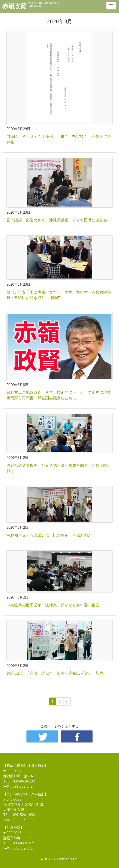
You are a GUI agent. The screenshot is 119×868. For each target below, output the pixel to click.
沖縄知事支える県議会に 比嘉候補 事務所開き (49, 535)
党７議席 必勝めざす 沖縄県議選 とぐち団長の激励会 (57, 220)
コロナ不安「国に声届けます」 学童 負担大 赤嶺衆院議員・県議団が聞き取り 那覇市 (59, 295)
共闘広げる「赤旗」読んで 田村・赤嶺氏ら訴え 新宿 (55, 673)
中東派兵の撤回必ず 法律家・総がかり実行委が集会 (53, 605)
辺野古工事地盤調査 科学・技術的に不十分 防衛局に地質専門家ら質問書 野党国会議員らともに (59, 395)
